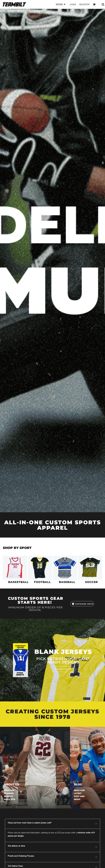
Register (84, 4)
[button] (15, 568)
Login (73, 4)
